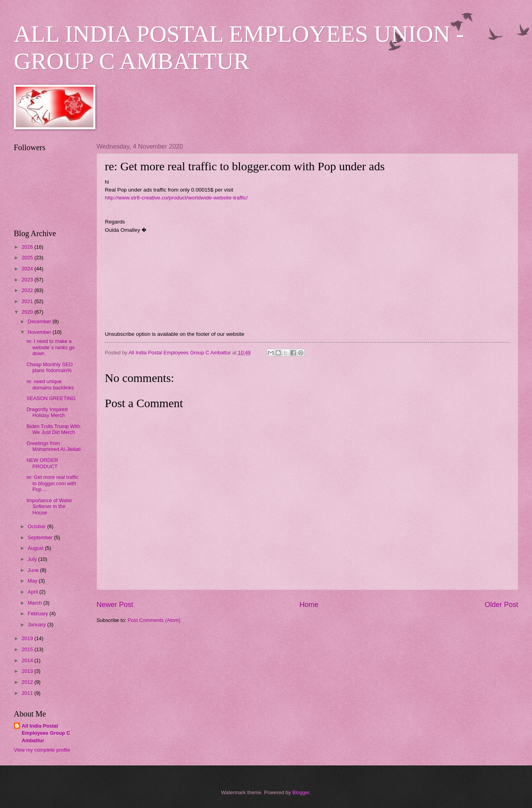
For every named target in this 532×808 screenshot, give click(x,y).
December (40, 321)
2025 (28, 258)
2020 (28, 312)
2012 (28, 682)
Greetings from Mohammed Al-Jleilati (53, 446)
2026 (28, 247)
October (37, 526)
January (37, 625)
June (34, 570)
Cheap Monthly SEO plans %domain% (49, 367)
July (33, 559)
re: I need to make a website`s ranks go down (50, 347)
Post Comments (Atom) (154, 620)
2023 (28, 280)
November (40, 332)
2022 (28, 290)
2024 (28, 269)
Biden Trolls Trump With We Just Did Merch (53, 429)
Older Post (501, 605)
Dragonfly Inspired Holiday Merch (47, 412)
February (38, 613)
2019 (28, 638)
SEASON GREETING (51, 398)
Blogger (301, 792)
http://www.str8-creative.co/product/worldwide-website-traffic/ (176, 198)
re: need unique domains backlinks (50, 384)
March (35, 603)
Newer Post (115, 605)
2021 (28, 301)
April (33, 592)
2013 (28, 671)
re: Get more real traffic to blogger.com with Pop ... (52, 483)
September (41, 537)
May (33, 581)
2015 (28, 649)
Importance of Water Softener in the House (49, 506)
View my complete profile (42, 750)
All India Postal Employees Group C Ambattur (46, 733)
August (36, 548)
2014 (28, 660)
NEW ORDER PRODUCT (42, 463)
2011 (28, 693)
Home (309, 605)
